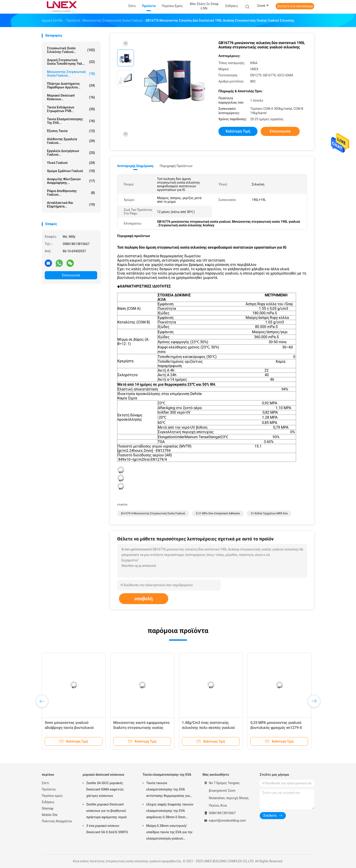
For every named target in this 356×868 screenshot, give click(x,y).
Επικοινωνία (71, 275)
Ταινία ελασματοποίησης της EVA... (71, 121)
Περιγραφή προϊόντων (176, 166)
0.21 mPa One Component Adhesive (218, 513)
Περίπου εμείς (52, 796)
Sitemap (48, 808)
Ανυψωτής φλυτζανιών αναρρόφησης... (71, 181)
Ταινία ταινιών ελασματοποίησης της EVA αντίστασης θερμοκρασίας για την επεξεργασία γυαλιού (168, 790)
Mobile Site (50, 815)
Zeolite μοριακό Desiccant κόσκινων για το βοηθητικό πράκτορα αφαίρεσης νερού (106, 811)
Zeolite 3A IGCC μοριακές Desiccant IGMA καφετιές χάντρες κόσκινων (105, 789)
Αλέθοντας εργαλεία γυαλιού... (71, 141)
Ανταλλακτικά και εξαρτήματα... (71, 205)
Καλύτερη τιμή (238, 131)
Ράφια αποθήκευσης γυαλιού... (71, 193)
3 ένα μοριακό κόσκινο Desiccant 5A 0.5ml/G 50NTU (107, 829)
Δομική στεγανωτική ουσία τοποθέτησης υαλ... (71, 62)
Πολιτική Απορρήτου (57, 821)
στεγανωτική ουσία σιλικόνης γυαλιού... (71, 50)
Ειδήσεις (48, 802)
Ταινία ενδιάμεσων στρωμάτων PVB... (71, 109)
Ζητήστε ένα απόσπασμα (295, 6)
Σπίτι (46, 783)
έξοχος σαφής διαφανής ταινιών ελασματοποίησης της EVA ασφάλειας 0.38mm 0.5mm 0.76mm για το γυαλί (170, 811)
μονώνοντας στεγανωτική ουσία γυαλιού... (71, 74)
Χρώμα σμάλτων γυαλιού (71, 171)
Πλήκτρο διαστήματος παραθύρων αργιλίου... (71, 85)
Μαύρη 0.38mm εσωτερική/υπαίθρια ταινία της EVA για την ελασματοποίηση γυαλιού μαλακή (169, 833)
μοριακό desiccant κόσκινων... (71, 97)
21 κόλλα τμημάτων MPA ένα (269, 513)
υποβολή (144, 599)
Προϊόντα (49, 789)
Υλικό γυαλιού (71, 163)
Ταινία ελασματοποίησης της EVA (167, 775)
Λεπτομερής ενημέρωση (135, 166)
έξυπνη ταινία (71, 131)
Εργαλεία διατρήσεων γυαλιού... (71, 153)
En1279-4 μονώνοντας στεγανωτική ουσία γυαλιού (153, 513)
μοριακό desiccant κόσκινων (104, 775)
